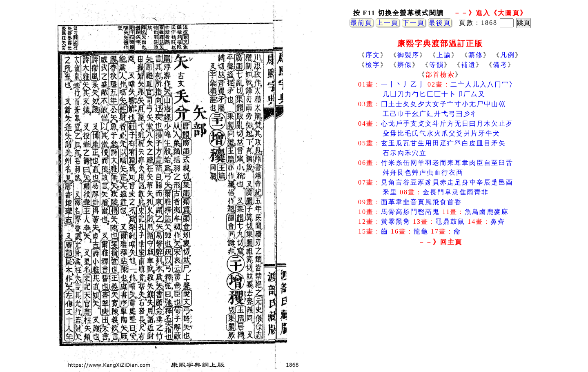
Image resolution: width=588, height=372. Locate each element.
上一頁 (388, 23)
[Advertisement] (440, 314)
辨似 (405, 65)
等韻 (437, 65)
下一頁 (414, 23)
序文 (373, 55)
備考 (500, 65)
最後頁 (440, 23)
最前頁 (361, 23)
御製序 (408, 55)
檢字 (373, 65)
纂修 (476, 55)
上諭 (444, 55)
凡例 (508, 55)
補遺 (468, 65)
